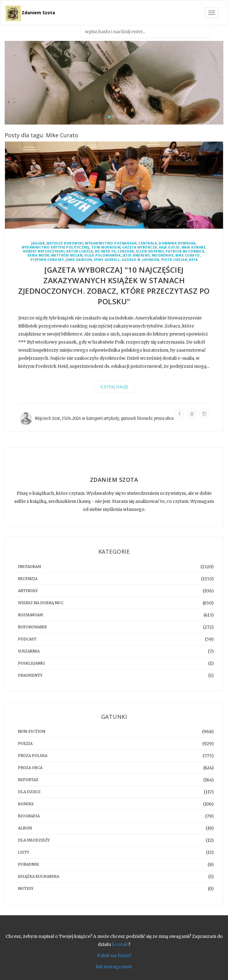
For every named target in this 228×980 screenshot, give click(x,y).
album (25, 828)
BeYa (193, 260)
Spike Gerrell (107, 260)
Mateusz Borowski (65, 243)
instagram (30, 567)
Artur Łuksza (80, 251)
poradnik (28, 864)
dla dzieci (29, 792)
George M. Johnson (140, 260)
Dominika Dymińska (177, 243)
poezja (25, 743)
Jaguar (38, 243)
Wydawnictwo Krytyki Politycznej (56, 247)
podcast (27, 639)
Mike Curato (188, 255)
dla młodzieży (34, 840)
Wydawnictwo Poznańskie (111, 243)
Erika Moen (38, 255)
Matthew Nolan (67, 255)
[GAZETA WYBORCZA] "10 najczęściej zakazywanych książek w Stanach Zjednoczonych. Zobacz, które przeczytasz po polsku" (114, 286)
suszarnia (29, 651)
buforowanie (32, 627)
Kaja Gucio (169, 247)
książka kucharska (39, 876)
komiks (26, 804)
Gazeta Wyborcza (140, 247)
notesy (26, 888)
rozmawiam (30, 615)
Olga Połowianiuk (102, 255)
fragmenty (30, 675)
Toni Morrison (106, 247)
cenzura (126, 251)
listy (24, 852)
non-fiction (32, 731)
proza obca (164, 418)
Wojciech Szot (47, 418)
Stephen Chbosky (47, 260)
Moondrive (163, 255)
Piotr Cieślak (174, 260)
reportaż (28, 780)
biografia (29, 816)
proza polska (33, 756)
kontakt (120, 944)
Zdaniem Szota (38, 13)
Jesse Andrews (136, 255)
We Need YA (105, 251)
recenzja (28, 579)
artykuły (111, 418)
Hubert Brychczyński (44, 251)
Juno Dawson (79, 260)
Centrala (148, 243)
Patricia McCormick (185, 251)
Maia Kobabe (194, 247)
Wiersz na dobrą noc (41, 603)
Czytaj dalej (114, 387)
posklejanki (31, 663)
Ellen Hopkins (150, 251)
